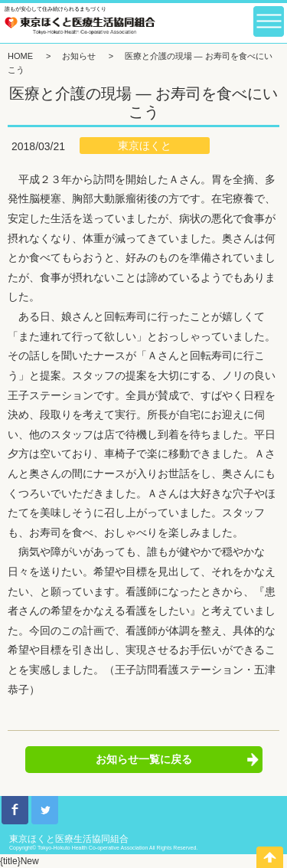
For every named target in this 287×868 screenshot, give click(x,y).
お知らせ (79, 56)
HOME (20, 56)
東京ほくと (145, 146)
